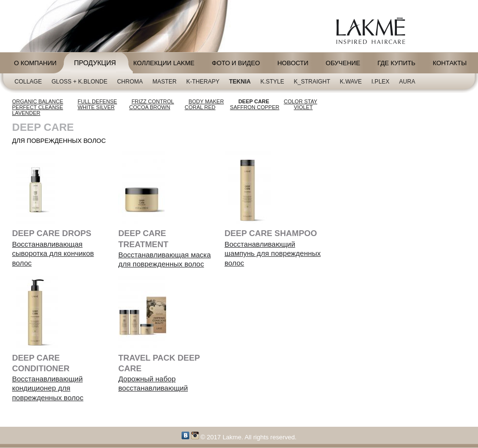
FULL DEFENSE (98, 101)
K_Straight (312, 82)
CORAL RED (200, 107)
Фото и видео (236, 63)
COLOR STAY (301, 101)
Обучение (343, 63)
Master (165, 82)
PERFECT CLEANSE (38, 107)
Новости (293, 63)
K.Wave (351, 82)
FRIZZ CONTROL (153, 101)
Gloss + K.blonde (80, 82)
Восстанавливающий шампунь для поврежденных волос (273, 253)
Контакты (450, 63)
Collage (28, 82)
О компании (35, 63)
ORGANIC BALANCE (38, 101)
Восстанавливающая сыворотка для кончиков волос (53, 253)
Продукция (95, 63)
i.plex (380, 82)
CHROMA (130, 82)
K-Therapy (203, 82)
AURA (407, 82)
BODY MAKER (206, 101)
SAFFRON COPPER (254, 107)
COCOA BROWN (150, 107)
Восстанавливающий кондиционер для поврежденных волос (48, 388)
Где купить (396, 63)
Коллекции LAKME (164, 63)
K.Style (272, 82)
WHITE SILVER (96, 107)
